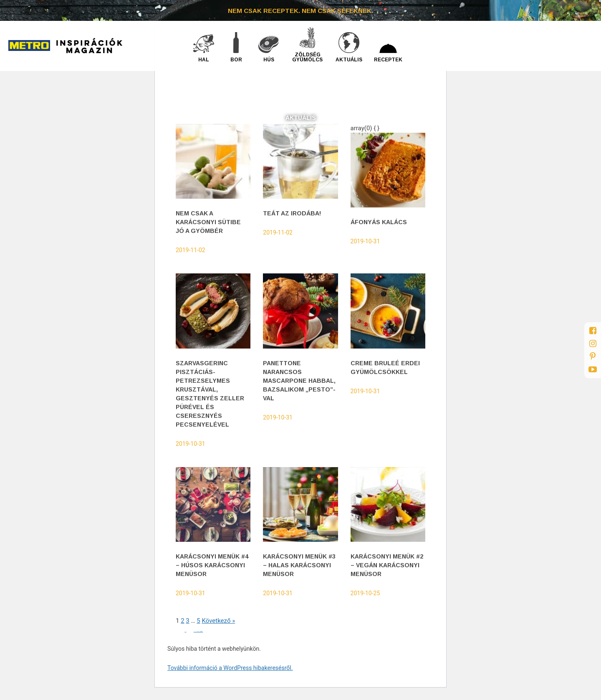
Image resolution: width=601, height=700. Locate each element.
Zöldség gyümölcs (307, 57)
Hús (269, 59)
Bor (236, 59)
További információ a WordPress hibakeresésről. (230, 668)
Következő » (218, 621)
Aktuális (349, 59)
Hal (204, 59)
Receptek (388, 59)
